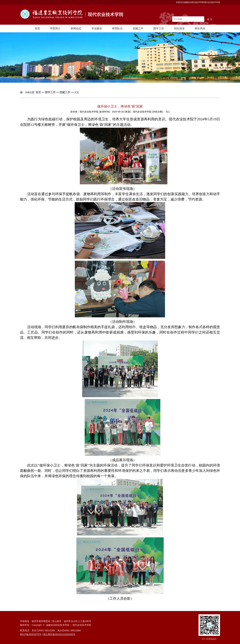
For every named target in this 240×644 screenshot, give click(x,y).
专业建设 (97, 28)
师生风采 (200, 28)
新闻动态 (76, 28)
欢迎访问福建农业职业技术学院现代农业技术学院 (198, 2)
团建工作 (65, 92)
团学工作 (159, 28)
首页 (37, 28)
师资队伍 (117, 28)
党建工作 (138, 28)
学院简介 (55, 28)
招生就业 (179, 28)
